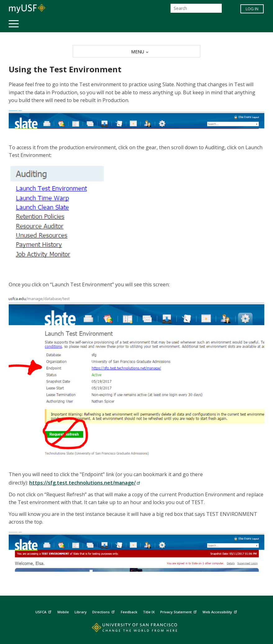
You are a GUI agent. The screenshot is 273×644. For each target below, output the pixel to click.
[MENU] (136, 51)
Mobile (63, 612)
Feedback (129, 612)
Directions (104, 611)
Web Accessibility (221, 611)
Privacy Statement (179, 611)
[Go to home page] (136, 629)
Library (81, 612)
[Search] (196, 8)
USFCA (44, 611)
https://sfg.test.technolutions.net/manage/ (85, 483)
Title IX (149, 612)
